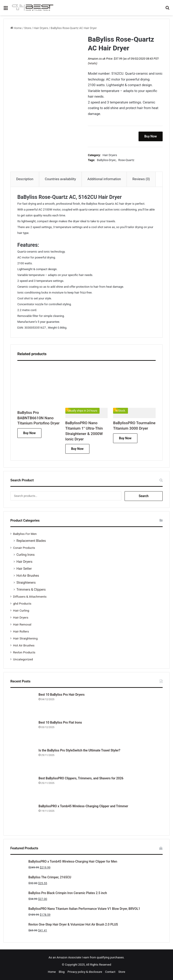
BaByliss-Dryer (106, 160)
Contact (110, 972)
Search (144, 496)
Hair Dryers (41, 28)
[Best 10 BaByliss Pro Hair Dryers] (23, 705)
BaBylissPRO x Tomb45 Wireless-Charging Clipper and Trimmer (83, 806)
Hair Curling (21, 610)
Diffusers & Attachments (30, 597)
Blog (62, 972)
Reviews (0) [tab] (141, 179)
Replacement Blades (31, 541)
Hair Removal (22, 624)
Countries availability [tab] (60, 179)
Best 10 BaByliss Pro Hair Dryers (61, 695)
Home (18, 28)
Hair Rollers (21, 631)
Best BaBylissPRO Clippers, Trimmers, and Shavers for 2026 (81, 778)
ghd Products (22, 603)
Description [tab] (25, 179)
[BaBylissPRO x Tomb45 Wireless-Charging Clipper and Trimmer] (23, 816)
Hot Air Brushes (24, 645)
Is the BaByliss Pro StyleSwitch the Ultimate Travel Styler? (79, 750)
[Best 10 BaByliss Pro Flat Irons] (23, 733)
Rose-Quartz (126, 160)
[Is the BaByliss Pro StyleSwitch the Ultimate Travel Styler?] (23, 760)
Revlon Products (24, 652)
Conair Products (24, 548)
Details (92, 63)
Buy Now (151, 136)
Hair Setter (24, 569)
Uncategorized (23, 659)
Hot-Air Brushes (28, 576)
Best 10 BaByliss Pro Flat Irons (60, 722)
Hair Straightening (25, 638)
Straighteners (26, 583)
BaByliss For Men (25, 534)
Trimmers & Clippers (31, 590)
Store (27, 28)
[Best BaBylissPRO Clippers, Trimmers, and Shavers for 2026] (23, 788)
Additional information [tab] (104, 179)
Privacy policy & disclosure (85, 972)
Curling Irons (26, 555)
